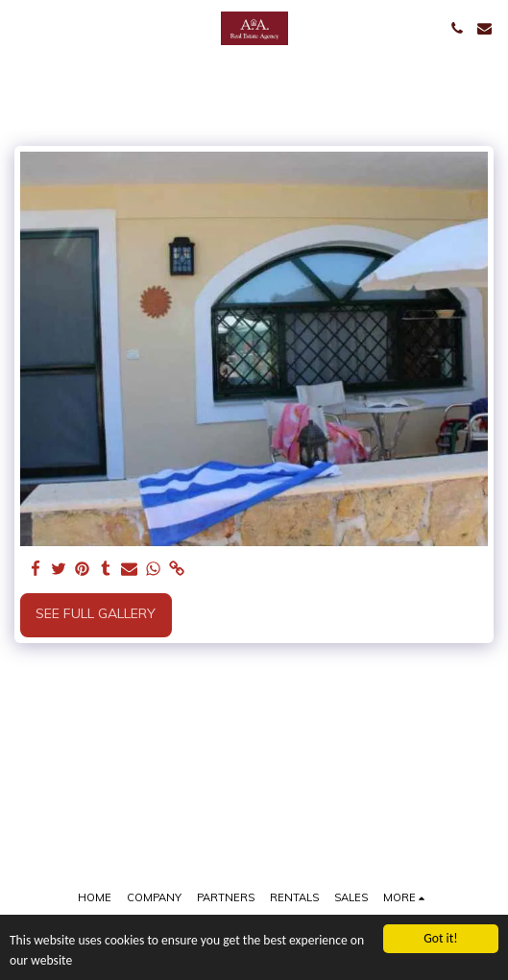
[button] (21, 27)
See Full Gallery (96, 613)
